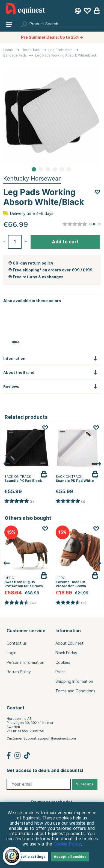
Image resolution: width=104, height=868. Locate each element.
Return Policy (19, 672)
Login (11, 653)
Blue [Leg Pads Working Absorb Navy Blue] (16, 342)
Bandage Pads (15, 55)
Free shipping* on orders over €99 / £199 (53, 270)
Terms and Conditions (75, 691)
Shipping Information (74, 681)
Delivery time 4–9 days (32, 214)
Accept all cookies (70, 857)
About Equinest (69, 643)
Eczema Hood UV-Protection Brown (71, 584)
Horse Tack (31, 50)
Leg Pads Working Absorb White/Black (66, 55)
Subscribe (85, 784)
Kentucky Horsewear (32, 179)
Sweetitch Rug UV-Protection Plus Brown (24, 584)
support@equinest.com (57, 738)
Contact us (17, 643)
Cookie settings (32, 857)
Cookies (63, 662)
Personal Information (25, 662)
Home (8, 50)
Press (60, 672)
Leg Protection (60, 50)
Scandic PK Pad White (75, 481)
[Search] (60, 24)
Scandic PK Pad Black (23, 481)
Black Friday (66, 653)
